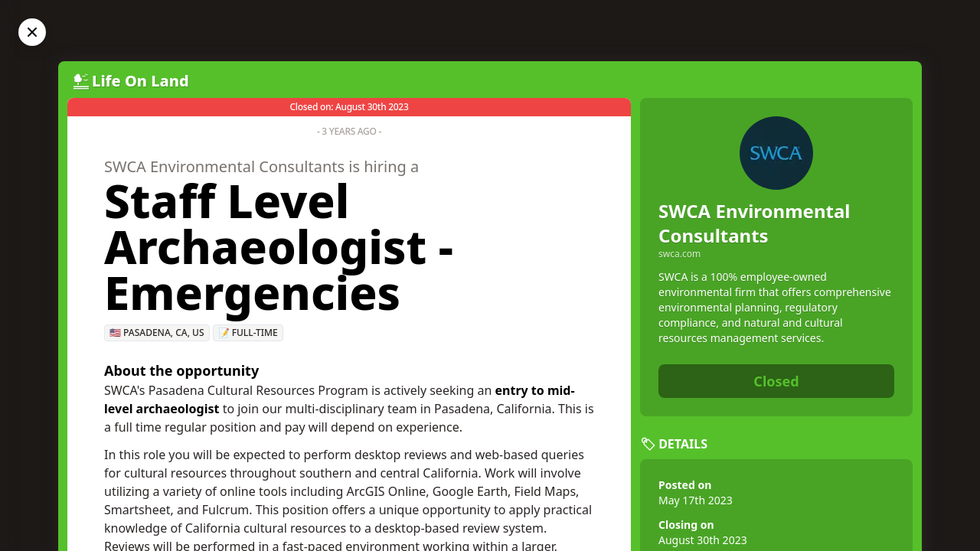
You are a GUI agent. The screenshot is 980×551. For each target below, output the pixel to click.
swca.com (679, 254)
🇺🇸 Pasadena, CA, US (157, 333)
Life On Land (140, 81)
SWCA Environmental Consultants (755, 223)
